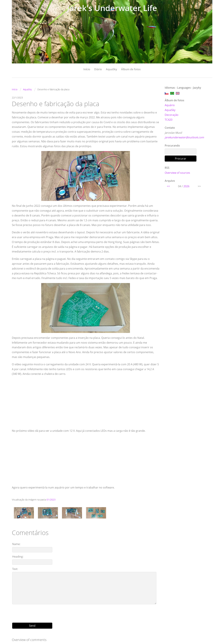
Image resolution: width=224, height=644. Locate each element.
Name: (16, 544)
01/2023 (51, 500)
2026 (186, 186)
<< (168, 186)
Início (87, 69)
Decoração (172, 115)
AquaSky (111, 69)
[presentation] (86, 612)
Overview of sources (177, 173)
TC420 (169, 120)
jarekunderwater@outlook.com (184, 137)
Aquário (170, 105)
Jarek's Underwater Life (112, 8)
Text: (15, 569)
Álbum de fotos (131, 69)
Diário (98, 69)
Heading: (18, 557)
